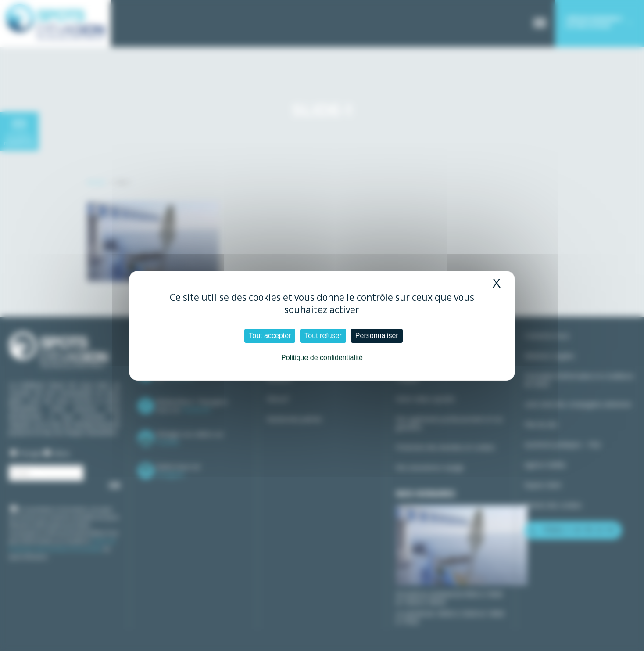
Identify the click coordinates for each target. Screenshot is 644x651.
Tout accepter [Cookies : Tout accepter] (270, 336)
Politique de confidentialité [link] (322, 358)
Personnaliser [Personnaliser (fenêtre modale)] (377, 336)
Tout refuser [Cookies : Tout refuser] (323, 336)
